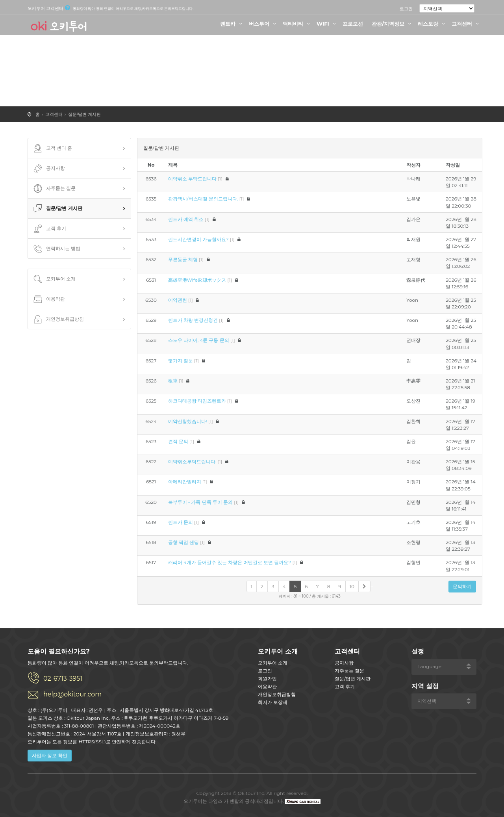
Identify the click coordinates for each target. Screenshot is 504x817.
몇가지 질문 (181, 361)
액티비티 (297, 24)
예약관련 (178, 300)
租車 (173, 381)
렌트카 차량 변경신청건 (193, 320)
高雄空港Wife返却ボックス (197, 280)
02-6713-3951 (63, 679)
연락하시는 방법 (56, 249)
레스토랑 (432, 24)
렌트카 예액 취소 (186, 219)
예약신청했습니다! (188, 421)
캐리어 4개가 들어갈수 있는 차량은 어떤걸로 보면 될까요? (230, 562)
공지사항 (48, 169)
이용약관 (48, 299)
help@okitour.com (72, 694)
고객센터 (466, 24)
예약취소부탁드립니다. (192, 461)
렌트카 (232, 24)
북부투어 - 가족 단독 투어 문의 (200, 502)
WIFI (327, 24)
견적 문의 (178, 441)
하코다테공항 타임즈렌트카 (197, 401)
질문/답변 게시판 (85, 114)
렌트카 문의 (181, 522)
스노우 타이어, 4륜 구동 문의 (199, 340)
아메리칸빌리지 (185, 482)
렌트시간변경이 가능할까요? (198, 239)
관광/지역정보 (392, 24)
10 (352, 586)
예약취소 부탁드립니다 (192, 179)
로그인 (406, 9)
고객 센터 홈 (52, 149)
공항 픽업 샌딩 (183, 542)
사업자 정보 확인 (50, 755)
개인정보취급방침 (58, 319)
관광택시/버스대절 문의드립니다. (203, 199)
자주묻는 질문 (54, 189)
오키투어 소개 (54, 279)
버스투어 (263, 24)
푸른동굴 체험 (183, 259)
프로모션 (353, 24)
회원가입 (267, 679)
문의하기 (462, 586)
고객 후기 (49, 229)
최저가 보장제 (273, 702)
